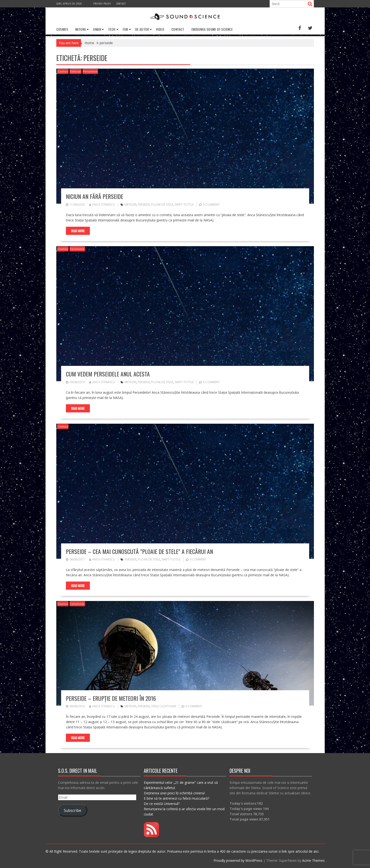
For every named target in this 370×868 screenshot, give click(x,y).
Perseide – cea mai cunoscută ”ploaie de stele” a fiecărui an (139, 551)
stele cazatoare (164, 706)
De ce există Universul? (162, 804)
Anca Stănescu (102, 205)
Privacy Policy (102, 3)
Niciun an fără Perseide (95, 196)
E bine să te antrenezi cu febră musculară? (176, 798)
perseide (144, 205)
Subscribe (72, 810)
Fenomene (90, 71)
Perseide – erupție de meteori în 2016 (111, 698)
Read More (78, 231)
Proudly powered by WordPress (238, 860)
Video (160, 29)
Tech (112, 29)
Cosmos (62, 29)
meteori (130, 205)
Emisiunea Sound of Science (212, 29)
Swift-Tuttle (184, 205)
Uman (97, 29)
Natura (81, 29)
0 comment (211, 205)
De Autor (142, 29)
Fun (125, 29)
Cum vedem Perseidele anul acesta (108, 374)
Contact (121, 3)
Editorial (75, 71)
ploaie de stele (162, 205)
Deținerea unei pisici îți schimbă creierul (174, 793)
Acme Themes (313, 860)
